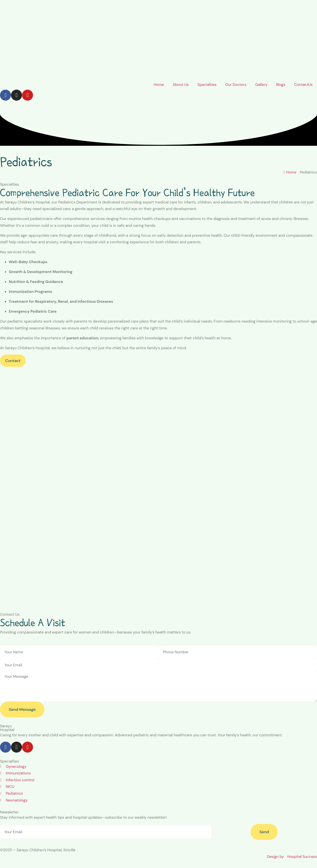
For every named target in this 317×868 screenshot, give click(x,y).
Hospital (7, 730)
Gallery (261, 85)
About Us (181, 85)
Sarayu (6, 726)
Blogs (281, 85)
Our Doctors (236, 85)
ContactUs (303, 85)
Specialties (207, 85)
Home (159, 85)
